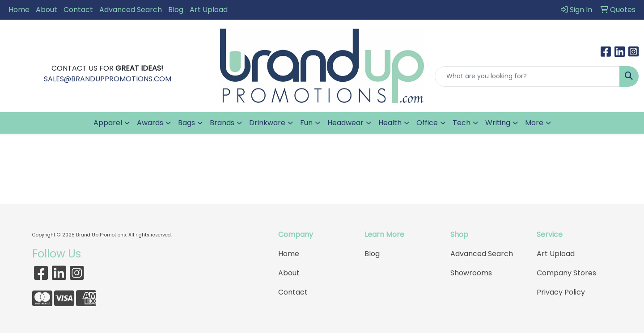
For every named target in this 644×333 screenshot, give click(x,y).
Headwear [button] (345, 123)
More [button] (534, 123)
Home (19, 10)
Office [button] (427, 123)
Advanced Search (131, 10)
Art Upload (209, 10)
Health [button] (390, 123)
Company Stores (566, 273)
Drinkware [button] (267, 123)
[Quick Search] (527, 76)
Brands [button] (222, 123)
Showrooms (471, 273)
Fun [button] (306, 123)
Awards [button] (150, 123)
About (47, 10)
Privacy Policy (561, 292)
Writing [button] (498, 123)
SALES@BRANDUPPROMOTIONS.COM (108, 79)
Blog (176, 10)
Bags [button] (186, 123)
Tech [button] (462, 123)
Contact (78, 10)
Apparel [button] (108, 123)
